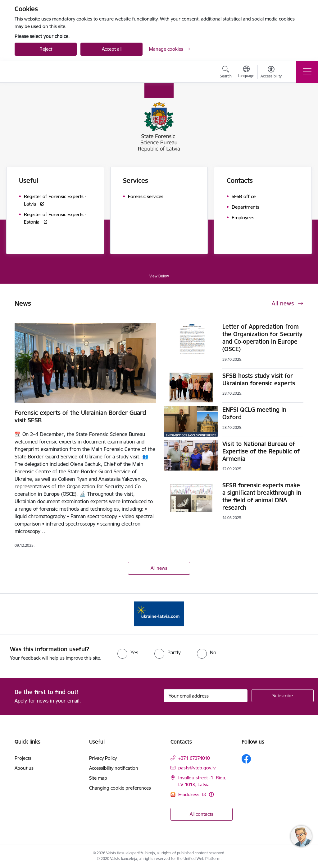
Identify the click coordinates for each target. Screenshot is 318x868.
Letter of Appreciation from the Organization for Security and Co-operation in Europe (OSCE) (262, 338)
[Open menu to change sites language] (246, 72)
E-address (189, 794)
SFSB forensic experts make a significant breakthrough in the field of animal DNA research (262, 496)
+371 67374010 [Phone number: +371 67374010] (194, 758)
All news (159, 568)
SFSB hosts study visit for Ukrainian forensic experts (259, 379)
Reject (46, 49)
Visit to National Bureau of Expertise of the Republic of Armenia (261, 451)
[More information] (211, 794)
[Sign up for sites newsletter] (283, 696)
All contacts (202, 814)
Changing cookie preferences (120, 788)
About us (24, 768)
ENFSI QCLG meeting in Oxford (254, 413)
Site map (98, 778)
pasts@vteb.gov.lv (197, 768)
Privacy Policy (103, 758)
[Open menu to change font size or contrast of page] (271, 73)
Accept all (112, 49)
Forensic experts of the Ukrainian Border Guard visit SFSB (80, 416)
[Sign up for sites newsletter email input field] (206, 696)
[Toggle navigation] (307, 72)
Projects (23, 758)
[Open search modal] (226, 73)
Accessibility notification (114, 768)
